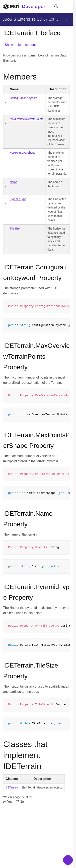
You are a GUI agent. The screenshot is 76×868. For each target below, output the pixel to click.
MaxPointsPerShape (23, 153)
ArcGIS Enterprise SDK (24, 19)
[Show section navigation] (67, 19)
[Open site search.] (56, 6)
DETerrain (12, 787)
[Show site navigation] (67, 6)
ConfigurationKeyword (24, 98)
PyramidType (18, 199)
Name (14, 182)
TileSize (15, 229)
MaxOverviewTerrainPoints (27, 119)
